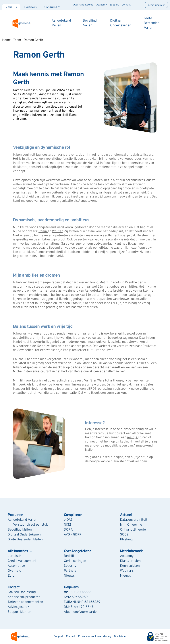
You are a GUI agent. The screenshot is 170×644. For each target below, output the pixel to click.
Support (114, 5)
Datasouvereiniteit (134, 520)
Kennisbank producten (24, 597)
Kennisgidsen (130, 566)
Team (17, 40)
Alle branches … (20, 551)
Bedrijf (69, 556)
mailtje (133, 437)
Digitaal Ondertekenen (24, 535)
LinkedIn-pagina (112, 457)
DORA (68, 530)
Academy (102, 5)
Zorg (11, 576)
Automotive (16, 566)
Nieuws (69, 576)
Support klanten (19, 612)
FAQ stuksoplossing (22, 592)
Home (6, 40)
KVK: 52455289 (76, 597)
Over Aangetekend (83, 5)
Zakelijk (11, 7)
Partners (30, 7)
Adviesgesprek (18, 607)
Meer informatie (132, 551)
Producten (15, 515)
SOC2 (124, 535)
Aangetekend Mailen (22, 520)
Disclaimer (120, 636)
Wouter (57, 231)
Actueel (126, 515)
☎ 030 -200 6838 (78, 592)
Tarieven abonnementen (25, 602)
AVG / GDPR (73, 535)
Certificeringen (75, 561)
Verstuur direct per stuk (30, 525)
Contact (126, 5)
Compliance (73, 515)
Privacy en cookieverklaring (95, 636)
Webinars (127, 571)
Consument (52, 7)
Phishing (126, 540)
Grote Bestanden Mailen (152, 23)
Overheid (14, 571)
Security (70, 566)
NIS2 (67, 525)
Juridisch (14, 556)
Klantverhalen (130, 561)
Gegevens (71, 587)
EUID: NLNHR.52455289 (82, 602)
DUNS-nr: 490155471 (79, 607)
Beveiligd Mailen (20, 530)
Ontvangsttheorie (133, 530)
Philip (43, 231)
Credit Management (22, 561)
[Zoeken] (138, 5)
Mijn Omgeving (131, 525)
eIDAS (68, 520)
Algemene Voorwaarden (81, 612)
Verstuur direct (156, 5)
